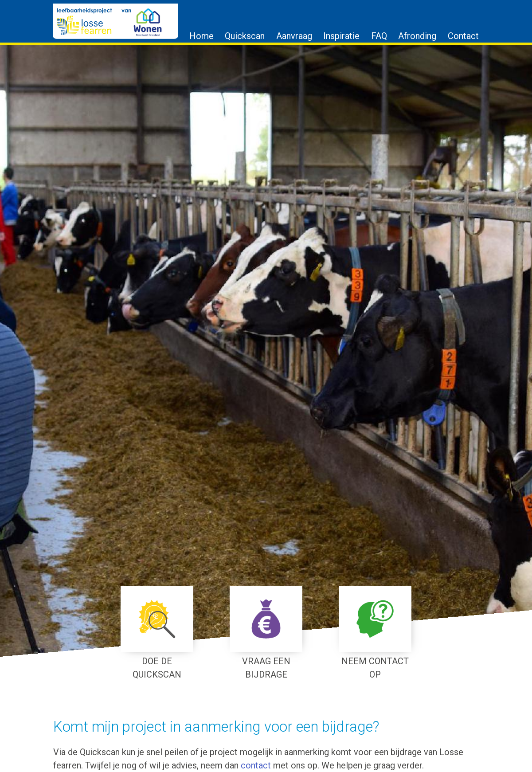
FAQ (379, 36)
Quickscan (245, 36)
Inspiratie (341, 36)
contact (256, 765)
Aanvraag (294, 36)
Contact (463, 36)
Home (201, 36)
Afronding (417, 36)
